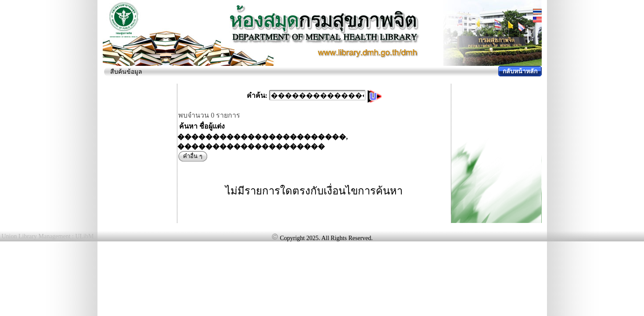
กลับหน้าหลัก (520, 71)
